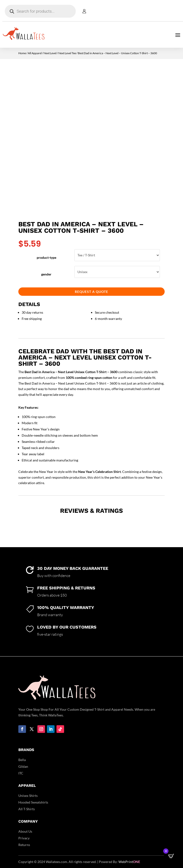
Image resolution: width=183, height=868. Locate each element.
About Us (25, 831)
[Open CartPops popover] (171, 856)
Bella (22, 760)
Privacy (24, 838)
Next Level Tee (67, 53)
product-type (46, 257)
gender (46, 274)
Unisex (117, 272)
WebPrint (129, 862)
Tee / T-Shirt (117, 255)
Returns (24, 845)
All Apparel (35, 53)
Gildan (23, 766)
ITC (21, 773)
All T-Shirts (27, 809)
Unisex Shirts (28, 796)
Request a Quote (91, 292)
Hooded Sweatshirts (33, 802)
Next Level (50, 53)
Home (22, 53)
